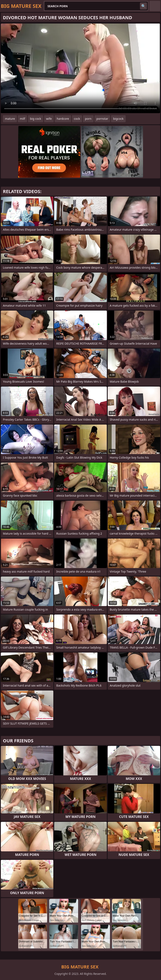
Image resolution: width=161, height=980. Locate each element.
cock (77, 119)
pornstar (102, 119)
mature (10, 119)
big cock (36, 119)
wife (49, 119)
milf (22, 119)
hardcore (63, 119)
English (155, 6)
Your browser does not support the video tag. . (80, 68)
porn (88, 119)
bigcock (118, 119)
